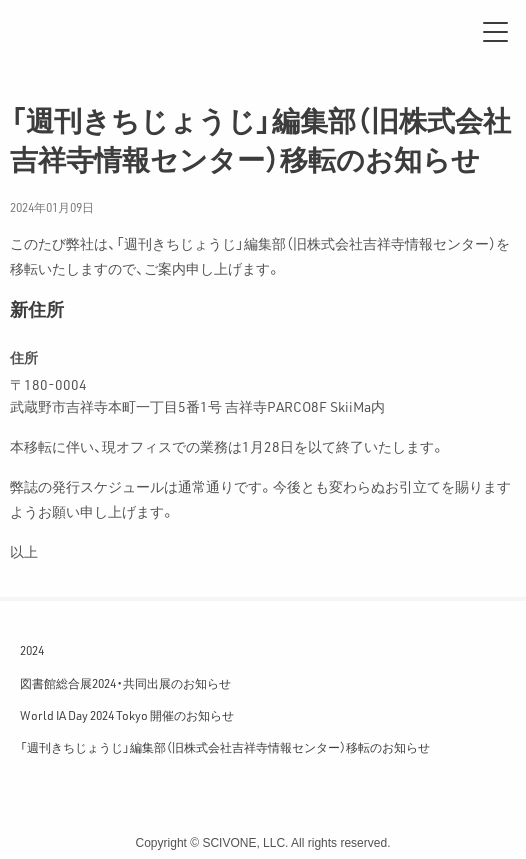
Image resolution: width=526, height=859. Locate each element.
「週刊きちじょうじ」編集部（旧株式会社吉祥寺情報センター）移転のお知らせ (225, 747)
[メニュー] (495, 32)
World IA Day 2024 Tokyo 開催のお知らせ (127, 715)
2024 (32, 650)
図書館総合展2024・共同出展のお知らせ (125, 683)
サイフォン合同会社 (80, 32)
